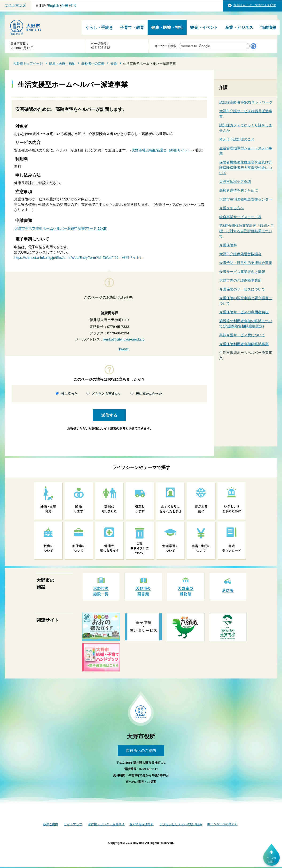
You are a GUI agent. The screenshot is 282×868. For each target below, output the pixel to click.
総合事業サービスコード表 (240, 217)
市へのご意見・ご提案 (141, 782)
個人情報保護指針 (141, 824)
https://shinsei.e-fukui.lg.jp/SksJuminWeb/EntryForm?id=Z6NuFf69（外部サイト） (79, 258)
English (53, 6)
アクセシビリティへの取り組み (181, 824)
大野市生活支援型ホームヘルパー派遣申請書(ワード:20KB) (61, 228)
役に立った (69, 394)
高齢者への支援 (93, 63)
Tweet (123, 349)
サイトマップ (15, 5)
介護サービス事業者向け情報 (242, 272)
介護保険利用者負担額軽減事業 (244, 344)
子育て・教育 (132, 28)
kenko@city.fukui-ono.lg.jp (124, 339)
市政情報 (268, 28)
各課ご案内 (51, 824)
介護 (114, 63)
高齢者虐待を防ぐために (239, 190)
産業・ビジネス (239, 28)
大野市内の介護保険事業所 (240, 280)
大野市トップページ (28, 63)
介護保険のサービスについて (242, 289)
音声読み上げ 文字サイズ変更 (255, 5)
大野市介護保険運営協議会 (240, 254)
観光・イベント (204, 28)
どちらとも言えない (107, 394)
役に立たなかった (149, 394)
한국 (65, 6)
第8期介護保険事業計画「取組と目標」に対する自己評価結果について (247, 231)
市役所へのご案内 (141, 750)
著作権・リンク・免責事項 (106, 824)
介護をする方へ (232, 208)
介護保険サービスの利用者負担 (244, 312)
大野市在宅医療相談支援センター (246, 199)
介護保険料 (228, 245)
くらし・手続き (99, 28)
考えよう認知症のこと (237, 139)
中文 (74, 6)
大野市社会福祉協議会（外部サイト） (162, 150)
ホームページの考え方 (222, 824)
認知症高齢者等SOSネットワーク (246, 102)
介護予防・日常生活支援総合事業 (246, 263)
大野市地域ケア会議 (235, 182)
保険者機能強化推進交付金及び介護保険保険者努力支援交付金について (246, 167)
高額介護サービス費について (242, 335)
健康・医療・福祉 (167, 28)
